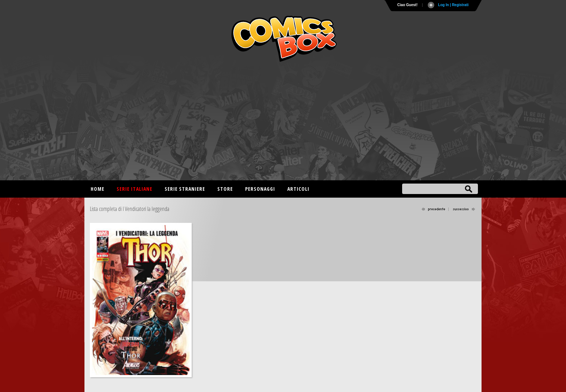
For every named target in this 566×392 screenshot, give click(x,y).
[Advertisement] (283, 123)
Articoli (298, 189)
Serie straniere (185, 189)
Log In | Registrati (453, 5)
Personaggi (260, 189)
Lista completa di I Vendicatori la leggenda (130, 209)
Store (225, 189)
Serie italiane (134, 189)
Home (97, 189)
